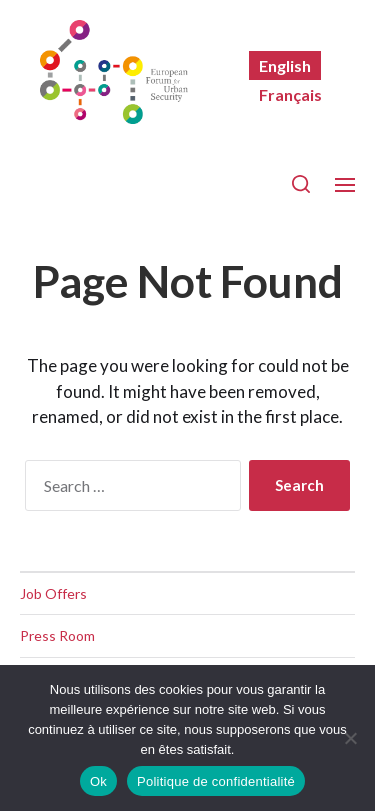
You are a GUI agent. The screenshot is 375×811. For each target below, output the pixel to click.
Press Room (57, 635)
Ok (98, 781)
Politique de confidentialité (216, 781)
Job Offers (53, 593)
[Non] (350, 738)
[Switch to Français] (290, 94)
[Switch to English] (285, 65)
